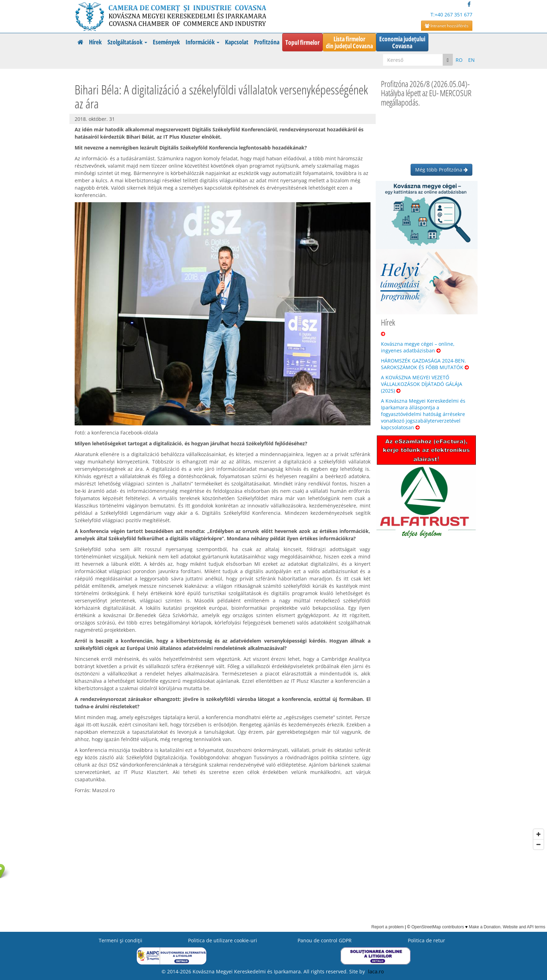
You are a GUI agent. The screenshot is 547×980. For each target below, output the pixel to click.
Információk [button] (203, 42)
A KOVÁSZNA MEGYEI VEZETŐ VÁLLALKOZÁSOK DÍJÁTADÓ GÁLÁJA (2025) (422, 384)
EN (471, 60)
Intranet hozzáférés (447, 26)
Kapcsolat (237, 42)
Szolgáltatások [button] (127, 42)
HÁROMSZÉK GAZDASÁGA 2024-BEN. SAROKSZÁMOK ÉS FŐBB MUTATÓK (425, 364)
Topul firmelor (302, 42)
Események (166, 42)
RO (459, 60)
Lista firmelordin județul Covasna (349, 42)
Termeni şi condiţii (121, 940)
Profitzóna (267, 42)
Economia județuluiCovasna (402, 42)
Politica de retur (426, 940)
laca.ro (376, 971)
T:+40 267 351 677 (451, 14)
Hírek (95, 42)
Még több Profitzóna (441, 170)
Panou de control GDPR (325, 940)
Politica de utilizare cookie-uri (223, 940)
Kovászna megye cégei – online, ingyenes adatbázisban (418, 347)
